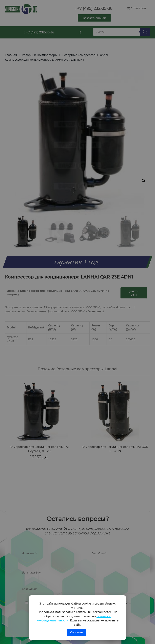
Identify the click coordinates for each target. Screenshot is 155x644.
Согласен (76, 632)
